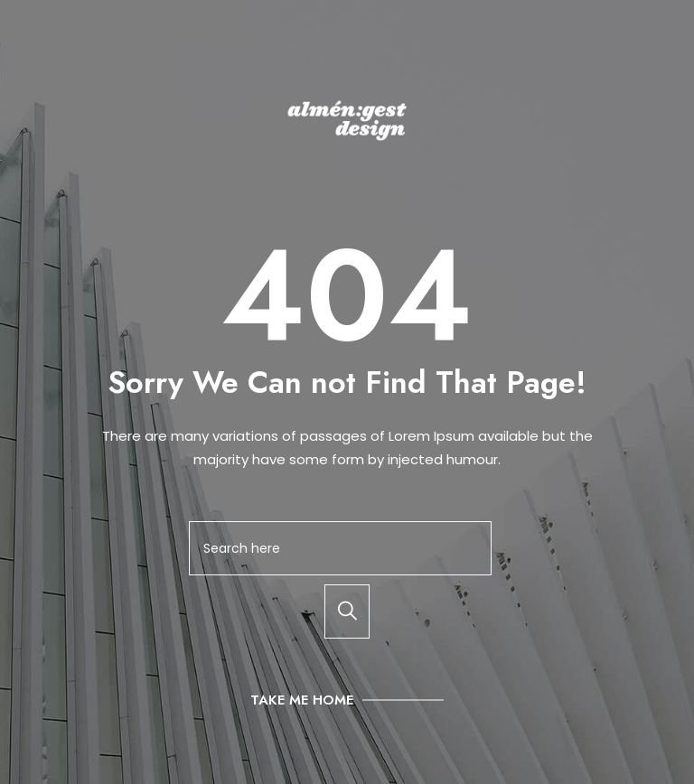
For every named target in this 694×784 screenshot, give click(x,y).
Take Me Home (302, 700)
